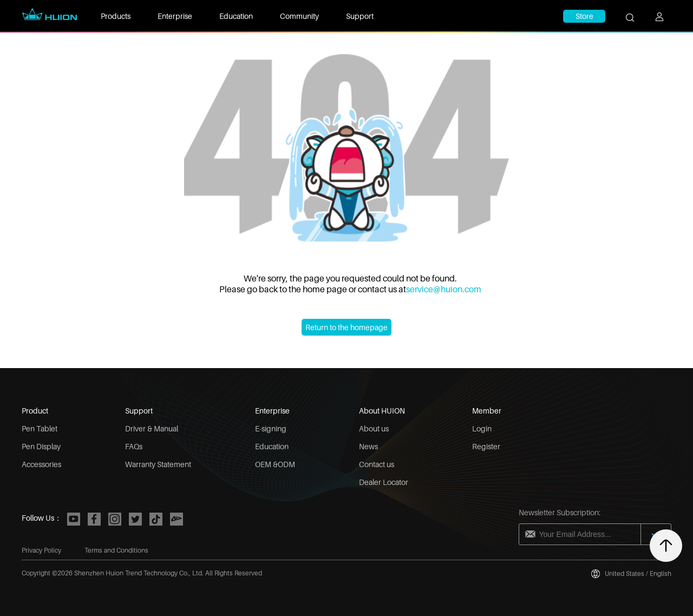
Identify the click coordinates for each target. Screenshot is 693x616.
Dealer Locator (384, 482)
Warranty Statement (158, 464)
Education (236, 16)
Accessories (41, 464)
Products (116, 16)
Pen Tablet (40, 428)
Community (299, 16)
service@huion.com (444, 289)
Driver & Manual (152, 428)
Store (584, 16)
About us (374, 428)
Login (482, 428)
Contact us (377, 464)
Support (360, 16)
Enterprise (175, 16)
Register (486, 446)
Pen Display (41, 446)
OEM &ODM (275, 464)
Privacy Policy (41, 550)
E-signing (271, 428)
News (368, 446)
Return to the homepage (346, 327)
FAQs (134, 446)
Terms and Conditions (116, 550)
